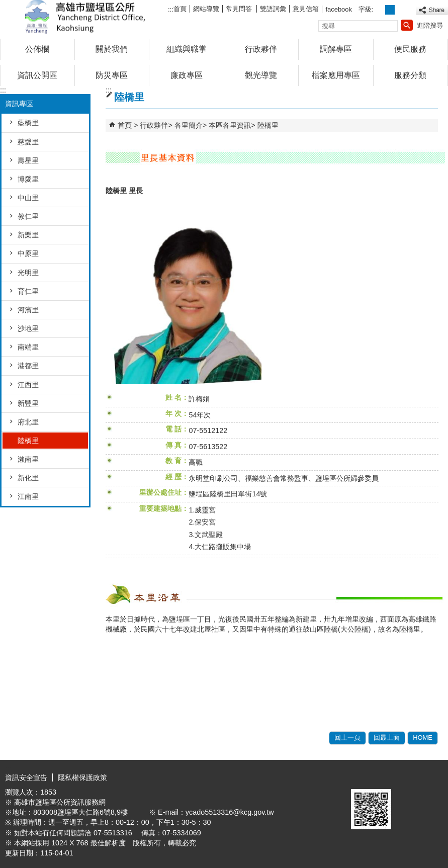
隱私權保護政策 (82, 777)
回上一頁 (347, 737)
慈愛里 (28, 142)
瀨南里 (28, 459)
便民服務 (410, 49)
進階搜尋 (430, 25)
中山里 (28, 198)
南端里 (28, 347)
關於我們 (112, 49)
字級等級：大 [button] (401, 10)
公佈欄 (37, 49)
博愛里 (28, 179)
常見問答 (240, 9)
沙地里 (28, 328)
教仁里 (28, 216)
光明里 (28, 273)
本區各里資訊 (230, 125)
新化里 (28, 478)
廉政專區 (187, 75)
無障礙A (412, 777)
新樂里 (28, 235)
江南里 (28, 496)
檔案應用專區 (336, 75)
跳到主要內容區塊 (5, 5)
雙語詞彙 (273, 9)
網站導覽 (206, 9)
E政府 (362, 776)
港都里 (28, 366)
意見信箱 (306, 9)
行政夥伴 (261, 49)
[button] (407, 25)
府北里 (28, 422)
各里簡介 (189, 125)
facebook (339, 9)
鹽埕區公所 (85, 17)
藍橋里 (28, 123)
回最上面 (387, 737)
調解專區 (336, 49)
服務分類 (410, 75)
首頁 (180, 9)
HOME (423, 737)
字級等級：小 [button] (379, 10)
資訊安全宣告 (26, 777)
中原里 (28, 253)
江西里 (28, 385)
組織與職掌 (187, 49)
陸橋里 (28, 441)
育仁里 (28, 291)
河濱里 (28, 310)
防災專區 (112, 75)
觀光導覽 (261, 75)
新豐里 (28, 403)
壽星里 (28, 160)
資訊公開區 (37, 75)
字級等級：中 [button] (390, 10)
